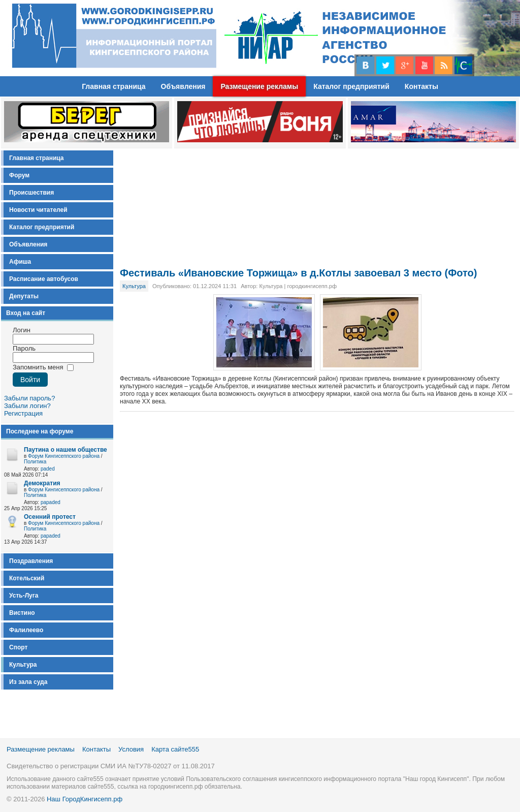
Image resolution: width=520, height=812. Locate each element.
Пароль (24, 348)
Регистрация (23, 413)
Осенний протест (50, 517)
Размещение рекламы (41, 749)
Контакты (96, 749)
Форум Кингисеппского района (64, 456)
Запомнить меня (38, 367)
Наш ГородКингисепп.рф (85, 799)
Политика (35, 462)
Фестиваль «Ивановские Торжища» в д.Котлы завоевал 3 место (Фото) (298, 273)
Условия (131, 749)
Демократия (42, 483)
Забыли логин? (27, 406)
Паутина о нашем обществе (66, 450)
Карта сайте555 (175, 749)
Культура (134, 286)
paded (48, 469)
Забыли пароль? (29, 398)
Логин (22, 330)
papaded (51, 502)
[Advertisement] (317, 200)
